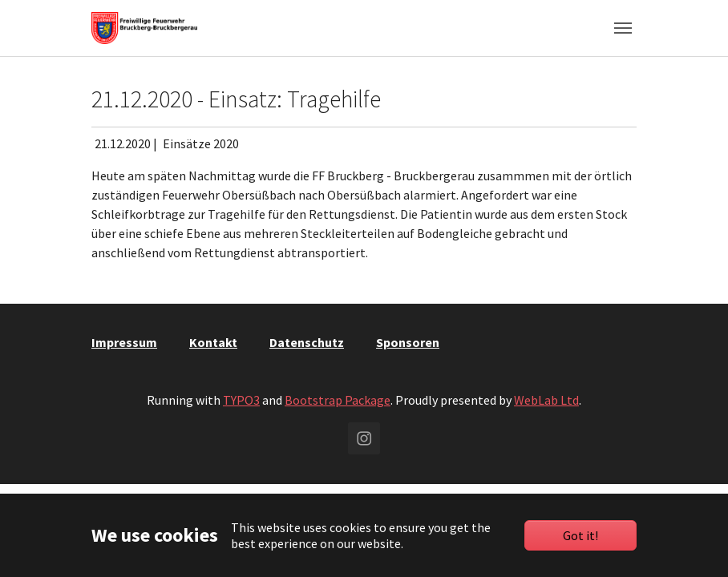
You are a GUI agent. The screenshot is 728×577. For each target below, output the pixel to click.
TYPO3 (241, 400)
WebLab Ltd (546, 400)
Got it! (580, 535)
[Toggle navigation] (623, 28)
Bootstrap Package (338, 400)
